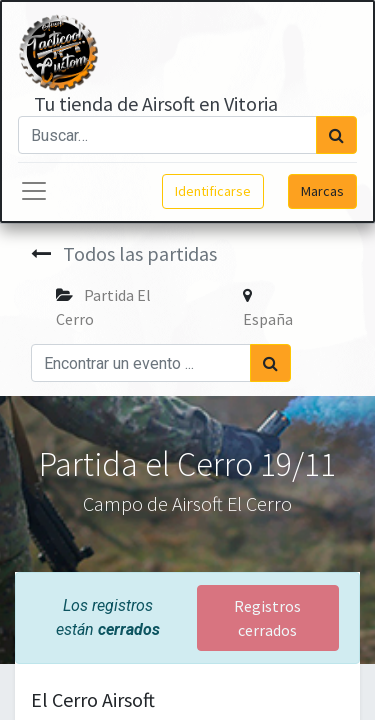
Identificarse (213, 191)
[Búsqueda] (336, 135)
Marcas (322, 191)
